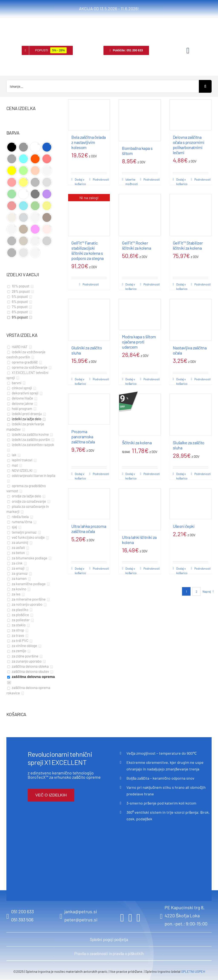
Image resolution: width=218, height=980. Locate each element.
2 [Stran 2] (196, 591)
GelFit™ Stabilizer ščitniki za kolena (188, 245)
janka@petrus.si (81, 911)
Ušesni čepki (184, 526)
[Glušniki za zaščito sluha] (89, 320)
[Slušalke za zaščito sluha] (191, 415)
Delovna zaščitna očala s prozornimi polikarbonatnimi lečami (189, 145)
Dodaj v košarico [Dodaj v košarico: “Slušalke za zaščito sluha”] (182, 476)
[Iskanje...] (103, 86)
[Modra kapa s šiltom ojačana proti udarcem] (140, 314)
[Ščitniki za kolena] (140, 415)
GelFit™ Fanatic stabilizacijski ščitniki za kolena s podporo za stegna (87, 250)
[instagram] (130, 918)
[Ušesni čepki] (191, 504)
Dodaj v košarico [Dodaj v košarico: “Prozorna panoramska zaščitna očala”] (80, 476)
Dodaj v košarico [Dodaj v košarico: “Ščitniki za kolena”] (131, 476)
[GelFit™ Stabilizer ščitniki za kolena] (191, 215)
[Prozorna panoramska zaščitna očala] (89, 409)
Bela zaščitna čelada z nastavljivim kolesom (89, 142)
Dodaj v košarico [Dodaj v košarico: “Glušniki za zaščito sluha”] (80, 381)
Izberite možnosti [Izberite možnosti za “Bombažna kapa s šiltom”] (132, 182)
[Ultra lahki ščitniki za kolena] (140, 509)
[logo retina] (23, 23)
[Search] (205, 86)
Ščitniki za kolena (137, 443)
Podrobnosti (100, 179)
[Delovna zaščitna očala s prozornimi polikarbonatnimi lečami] (191, 115)
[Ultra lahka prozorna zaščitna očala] (89, 504)
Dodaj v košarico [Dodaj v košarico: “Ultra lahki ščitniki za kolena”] (131, 571)
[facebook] (122, 918)
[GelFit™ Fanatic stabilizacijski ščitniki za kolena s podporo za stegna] (89, 215)
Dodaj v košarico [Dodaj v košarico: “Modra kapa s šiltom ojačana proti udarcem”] (131, 381)
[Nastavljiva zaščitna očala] (191, 320)
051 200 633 (22, 911)
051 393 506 (22, 919)
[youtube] (138, 918)
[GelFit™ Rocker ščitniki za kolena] (140, 215)
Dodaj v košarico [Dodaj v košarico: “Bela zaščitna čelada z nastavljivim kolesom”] (80, 182)
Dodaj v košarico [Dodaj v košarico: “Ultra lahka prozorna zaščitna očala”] (80, 571)
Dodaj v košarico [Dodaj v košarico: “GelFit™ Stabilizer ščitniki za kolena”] (182, 287)
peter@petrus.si (81, 919)
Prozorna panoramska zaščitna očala (83, 437)
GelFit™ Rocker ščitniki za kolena (136, 245)
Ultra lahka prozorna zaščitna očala (89, 529)
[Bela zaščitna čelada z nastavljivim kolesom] (89, 115)
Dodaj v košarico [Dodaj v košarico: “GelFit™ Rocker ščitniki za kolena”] (131, 287)
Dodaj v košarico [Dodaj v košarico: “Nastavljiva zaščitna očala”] (182, 381)
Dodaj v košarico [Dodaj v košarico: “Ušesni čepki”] (182, 571)
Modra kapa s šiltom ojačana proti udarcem (139, 342)
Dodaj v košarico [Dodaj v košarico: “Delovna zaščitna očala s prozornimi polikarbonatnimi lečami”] (182, 182)
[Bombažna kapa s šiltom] (140, 120)
